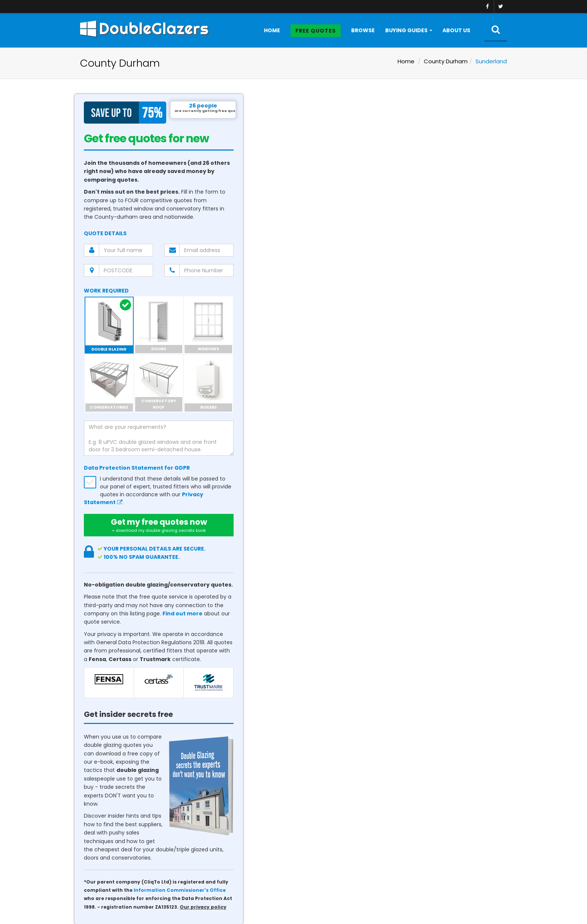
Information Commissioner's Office (180, 890)
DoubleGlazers (144, 28)
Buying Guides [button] (406, 30)
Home (272, 30)
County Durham (446, 61)
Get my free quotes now (159, 525)
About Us (456, 30)
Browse (363, 30)
